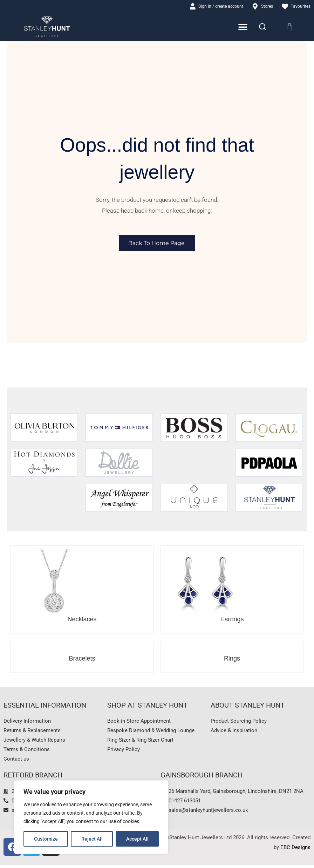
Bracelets (82, 659)
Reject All (92, 839)
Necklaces (82, 619)
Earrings (232, 619)
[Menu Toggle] (243, 27)
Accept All (137, 839)
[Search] (262, 27)
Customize (46, 839)
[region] (91, 817)
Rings (232, 659)
